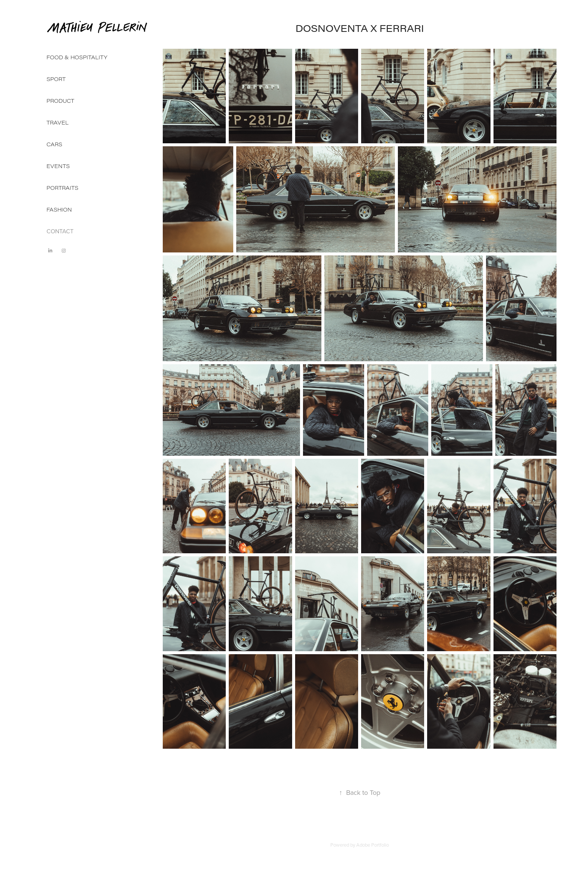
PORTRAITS (62, 188)
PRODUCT (60, 101)
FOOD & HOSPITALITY (77, 57)
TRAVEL (58, 122)
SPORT (56, 79)
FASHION (59, 209)
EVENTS (58, 166)
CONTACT (60, 231)
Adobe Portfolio (373, 845)
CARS (54, 144)
